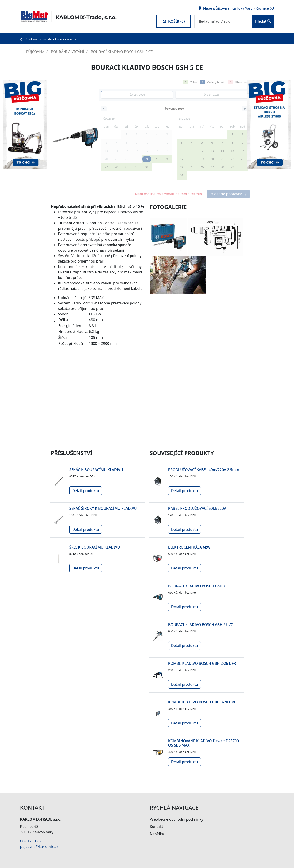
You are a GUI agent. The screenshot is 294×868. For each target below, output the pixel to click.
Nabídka (157, 834)
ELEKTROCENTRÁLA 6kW (189, 547)
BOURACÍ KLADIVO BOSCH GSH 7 (197, 586)
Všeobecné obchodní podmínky (177, 819)
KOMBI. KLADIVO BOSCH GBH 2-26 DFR (202, 663)
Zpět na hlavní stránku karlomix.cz (48, 39)
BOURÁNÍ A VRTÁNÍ (68, 52)
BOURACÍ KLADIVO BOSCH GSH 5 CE (122, 52)
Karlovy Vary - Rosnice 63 (253, 8)
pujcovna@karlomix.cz (39, 847)
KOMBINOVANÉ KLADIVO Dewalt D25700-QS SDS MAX (204, 743)
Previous (244, 125)
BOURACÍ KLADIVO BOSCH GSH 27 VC (201, 625)
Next (51, 125)
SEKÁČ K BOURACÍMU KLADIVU (96, 470)
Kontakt (157, 827)
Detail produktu (86, 491)
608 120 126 (31, 841)
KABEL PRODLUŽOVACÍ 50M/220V (197, 508)
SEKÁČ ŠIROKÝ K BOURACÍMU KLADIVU (103, 508)
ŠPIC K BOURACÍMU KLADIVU (95, 547)
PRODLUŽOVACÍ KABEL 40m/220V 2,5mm (204, 470)
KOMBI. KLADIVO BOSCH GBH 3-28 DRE (202, 702)
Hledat (263, 21)
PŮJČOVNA (33, 52)
